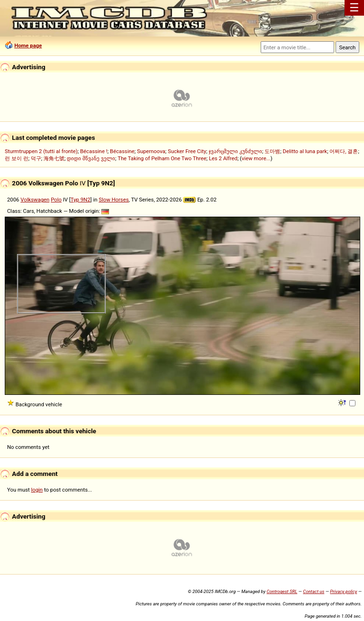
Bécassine (122, 151)
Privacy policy (343, 591)
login (37, 490)
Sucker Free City (187, 151)
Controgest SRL (282, 591)
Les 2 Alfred (223, 158)
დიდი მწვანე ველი (91, 158)
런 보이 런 (17, 158)
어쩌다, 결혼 (344, 151)
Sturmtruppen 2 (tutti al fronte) (41, 151)
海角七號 (54, 158)
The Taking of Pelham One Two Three (162, 158)
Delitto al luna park (305, 151)
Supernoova (151, 151)
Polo (56, 200)
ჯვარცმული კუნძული (235, 151)
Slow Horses (114, 200)
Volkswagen (35, 200)
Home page (28, 46)
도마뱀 (272, 151)
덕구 (36, 158)
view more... (256, 158)
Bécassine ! (94, 151)
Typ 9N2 (81, 200)
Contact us (314, 591)
